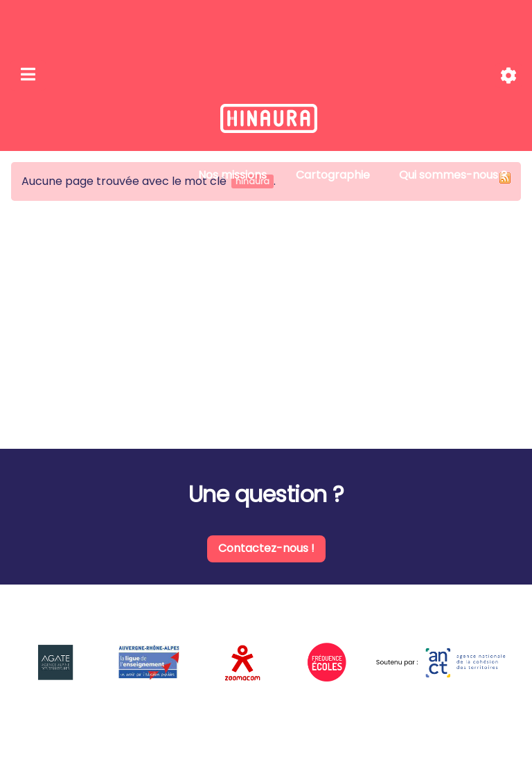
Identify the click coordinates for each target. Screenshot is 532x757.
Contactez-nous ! (266, 548)
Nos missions (232, 175)
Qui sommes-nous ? (453, 175)
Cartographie (333, 175)
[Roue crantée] (508, 76)
